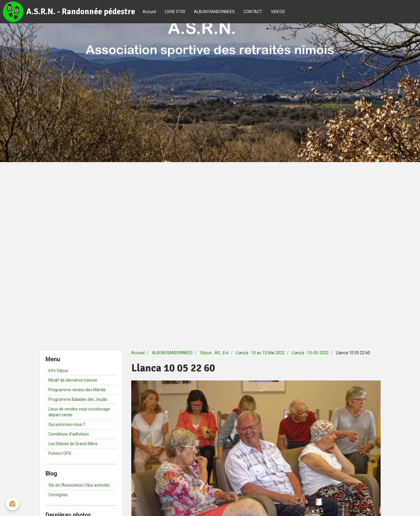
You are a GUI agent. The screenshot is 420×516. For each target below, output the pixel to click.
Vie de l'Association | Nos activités (79, 485)
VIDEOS (278, 12)
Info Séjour (58, 371)
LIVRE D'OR (175, 12)
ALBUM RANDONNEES (214, 12)
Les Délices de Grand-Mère (73, 444)
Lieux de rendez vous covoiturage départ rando (79, 412)
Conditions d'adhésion (69, 434)
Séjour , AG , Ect (214, 353)
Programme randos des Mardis (77, 390)
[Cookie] (12, 504)
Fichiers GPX (60, 453)
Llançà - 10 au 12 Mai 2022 (260, 353)
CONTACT (253, 12)
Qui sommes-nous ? (67, 424)
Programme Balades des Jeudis (78, 399)
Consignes (58, 495)
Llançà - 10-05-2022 (310, 353)
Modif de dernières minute (73, 380)
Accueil (149, 12)
